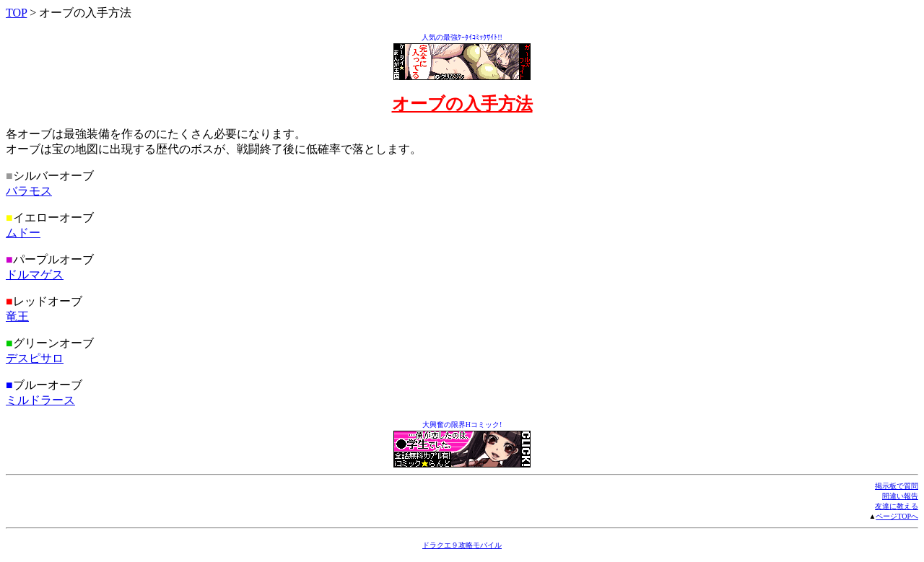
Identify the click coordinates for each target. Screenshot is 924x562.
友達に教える (897, 506)
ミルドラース (40, 400)
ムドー (23, 233)
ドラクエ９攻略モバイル (462, 545)
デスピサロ (35, 358)
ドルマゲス (35, 275)
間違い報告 (900, 496)
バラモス (29, 191)
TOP (16, 13)
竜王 (17, 316)
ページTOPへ (897, 516)
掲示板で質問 (897, 486)
